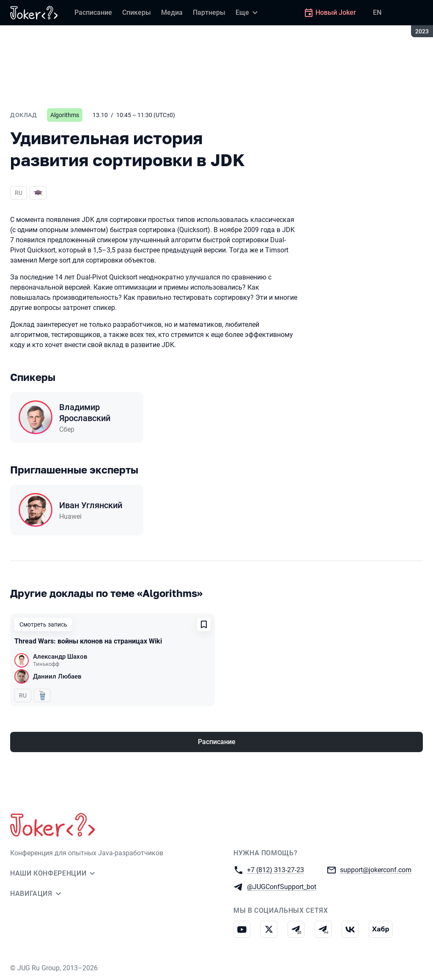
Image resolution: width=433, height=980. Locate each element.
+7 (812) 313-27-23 (275, 869)
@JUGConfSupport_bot (282, 886)
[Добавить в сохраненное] (204, 624)
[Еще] (248, 13)
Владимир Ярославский (85, 413)
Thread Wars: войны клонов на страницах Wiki (88, 641)
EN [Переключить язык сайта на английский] (377, 12)
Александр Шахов (60, 657)
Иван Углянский (91, 505)
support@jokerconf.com (376, 869)
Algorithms (65, 115)
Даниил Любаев (57, 676)
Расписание (217, 742)
